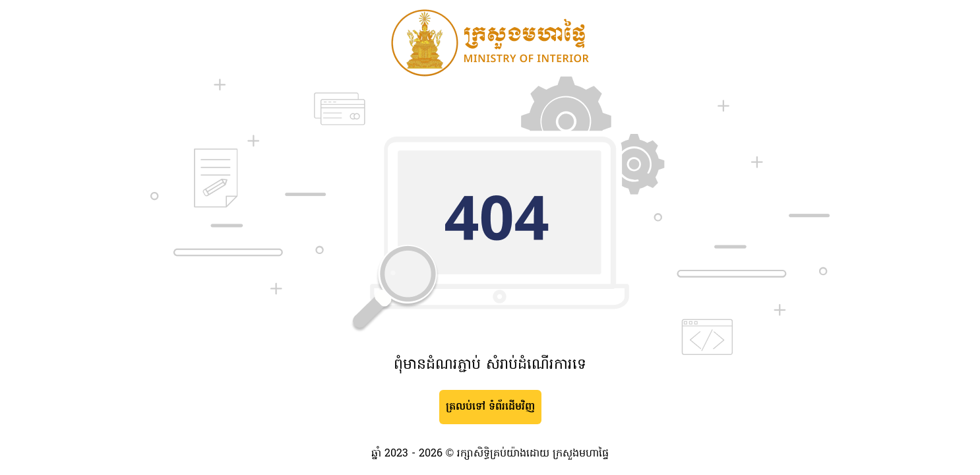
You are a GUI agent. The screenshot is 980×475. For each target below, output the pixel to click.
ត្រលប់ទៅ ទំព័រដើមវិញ (490, 407)
